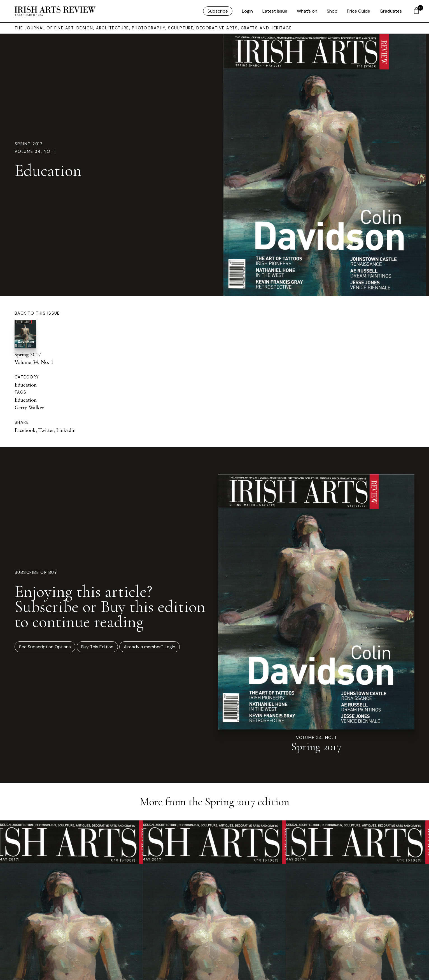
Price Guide (359, 11)
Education (26, 385)
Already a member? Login (150, 647)
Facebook (25, 430)
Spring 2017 (29, 144)
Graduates (391, 11)
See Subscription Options (45, 647)
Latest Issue (275, 11)
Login (247, 11)
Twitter (46, 430)
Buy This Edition (97, 647)
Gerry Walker (29, 407)
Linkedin (66, 430)
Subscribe (218, 11)
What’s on (307, 11)
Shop (332, 11)
